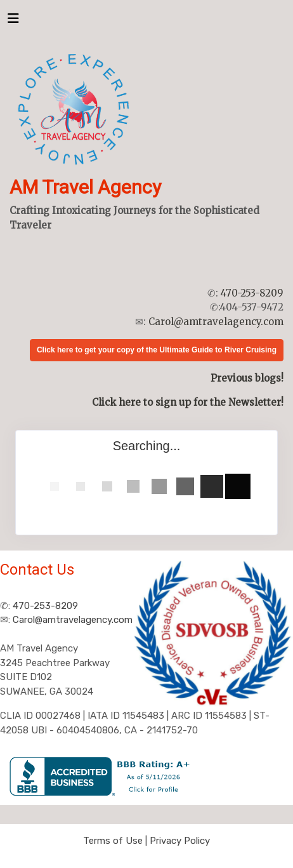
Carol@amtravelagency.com (216, 322)
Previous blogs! (247, 378)
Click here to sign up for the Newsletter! (188, 402)
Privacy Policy (180, 841)
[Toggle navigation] (13, 22)
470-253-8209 (252, 293)
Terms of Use (113, 841)
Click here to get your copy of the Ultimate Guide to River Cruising (157, 350)
